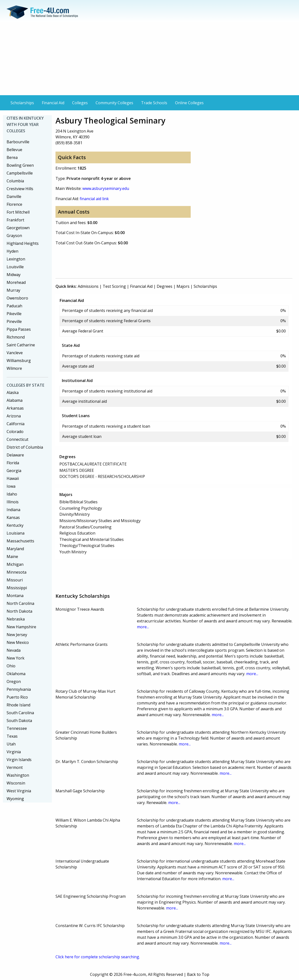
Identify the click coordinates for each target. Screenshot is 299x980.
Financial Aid (53, 103)
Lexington (16, 259)
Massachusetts (20, 541)
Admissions (88, 286)
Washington (18, 775)
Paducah (14, 306)
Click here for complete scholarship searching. (98, 957)
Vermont (15, 767)
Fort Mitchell (18, 212)
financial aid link (94, 199)
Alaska (13, 392)
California (16, 424)
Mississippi (17, 588)
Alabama (15, 400)
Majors (183, 286)
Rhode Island (18, 705)
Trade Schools (154, 103)
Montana (15, 596)
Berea (12, 157)
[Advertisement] (150, 59)
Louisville (15, 267)
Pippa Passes (19, 329)
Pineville (14, 321)
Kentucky (15, 525)
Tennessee (17, 728)
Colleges (80, 103)
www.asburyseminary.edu (106, 188)
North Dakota (19, 611)
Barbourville (18, 142)
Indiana (13, 510)
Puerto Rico (17, 697)
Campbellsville (20, 173)
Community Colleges (114, 103)
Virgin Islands (19, 760)
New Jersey (17, 635)
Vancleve (15, 353)
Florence (14, 204)
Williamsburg (19, 361)
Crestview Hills (20, 189)
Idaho (12, 494)
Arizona (14, 416)
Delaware (15, 455)
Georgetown (18, 228)
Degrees (165, 286)
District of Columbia (25, 447)
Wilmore (14, 368)
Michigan (15, 564)
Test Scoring (114, 286)
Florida (13, 463)
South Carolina (20, 713)
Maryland (15, 549)
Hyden (12, 251)
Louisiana (16, 533)
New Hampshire (21, 627)
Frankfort (15, 220)
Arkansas (15, 408)
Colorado (15, 432)
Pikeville (14, 314)
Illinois (13, 502)
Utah (11, 744)
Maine (12, 557)
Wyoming (15, 799)
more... (143, 627)
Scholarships (22, 103)
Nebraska (16, 619)
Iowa (11, 486)
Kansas (13, 517)
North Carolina (20, 603)
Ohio (11, 666)
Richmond (16, 337)
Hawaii (13, 478)
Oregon (14, 681)
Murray (13, 290)
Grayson (14, 236)
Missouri (15, 580)
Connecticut (17, 439)
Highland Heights (23, 243)
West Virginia (19, 791)
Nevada (14, 650)
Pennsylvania (19, 689)
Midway (14, 275)
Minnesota (17, 572)
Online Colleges (189, 103)
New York (16, 658)
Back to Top (198, 974)
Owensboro (17, 298)
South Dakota (19, 721)
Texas (12, 736)
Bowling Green (20, 165)
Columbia (15, 181)
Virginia (14, 752)
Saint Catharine (21, 345)
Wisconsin (16, 783)
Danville (14, 196)
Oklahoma (16, 674)
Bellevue (14, 150)
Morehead (16, 282)
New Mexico (18, 642)
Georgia (14, 471)
